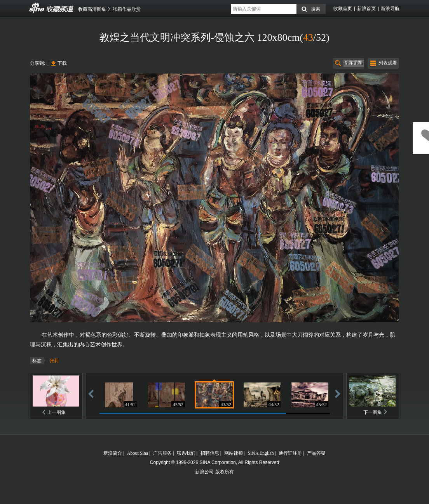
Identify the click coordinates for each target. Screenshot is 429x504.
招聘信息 (210, 453)
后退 (91, 394)
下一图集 (373, 412)
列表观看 (388, 63)
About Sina (138, 453)
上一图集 (56, 412)
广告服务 (162, 453)
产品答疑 (316, 453)
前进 (338, 394)
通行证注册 (290, 453)
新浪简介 (113, 453)
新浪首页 (366, 9)
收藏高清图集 (92, 9)
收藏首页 (343, 9)
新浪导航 (390, 9)
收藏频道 (37, 8)
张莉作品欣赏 (127, 9)
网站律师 (234, 453)
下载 (62, 63)
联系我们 (186, 453)
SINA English (261, 453)
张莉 (54, 361)
